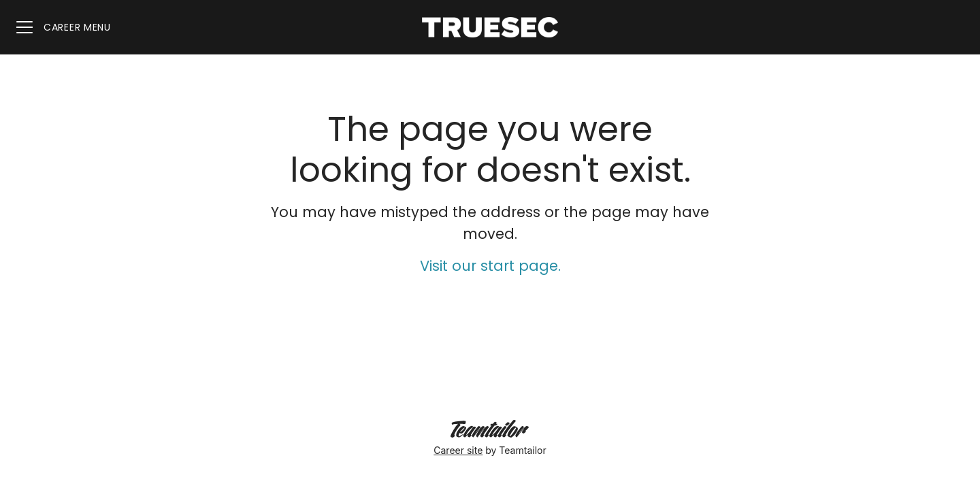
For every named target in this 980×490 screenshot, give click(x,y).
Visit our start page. (490, 266)
